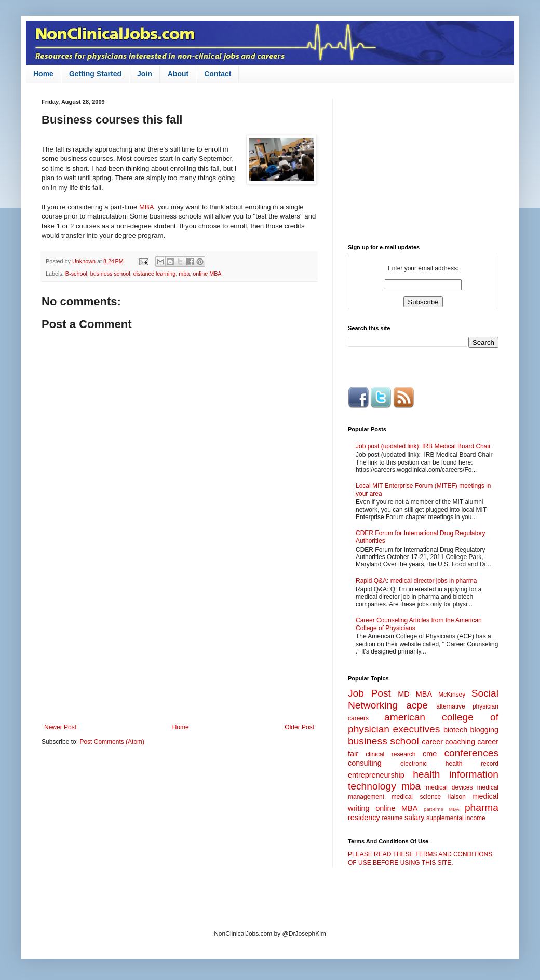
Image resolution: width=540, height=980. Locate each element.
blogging (484, 730)
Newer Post (60, 727)
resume (393, 818)
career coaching (448, 742)
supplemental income (456, 818)
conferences (471, 753)
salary (414, 818)
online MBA (207, 274)
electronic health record (449, 764)
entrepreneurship (376, 775)
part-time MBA (442, 809)
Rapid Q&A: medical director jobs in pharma (416, 581)
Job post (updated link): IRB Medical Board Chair (423, 446)
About (178, 74)
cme (430, 754)
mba (184, 274)
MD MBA (415, 694)
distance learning (155, 274)
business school (110, 274)
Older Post (299, 727)
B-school (76, 274)
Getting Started (95, 74)
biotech (455, 730)
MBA (147, 207)
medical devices (449, 787)
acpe (417, 705)
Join (145, 74)
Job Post (369, 693)
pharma (482, 807)
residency (364, 818)
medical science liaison (429, 797)
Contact (218, 74)
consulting (365, 763)
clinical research (390, 754)
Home (43, 74)
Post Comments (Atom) (112, 742)
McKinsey (452, 695)
